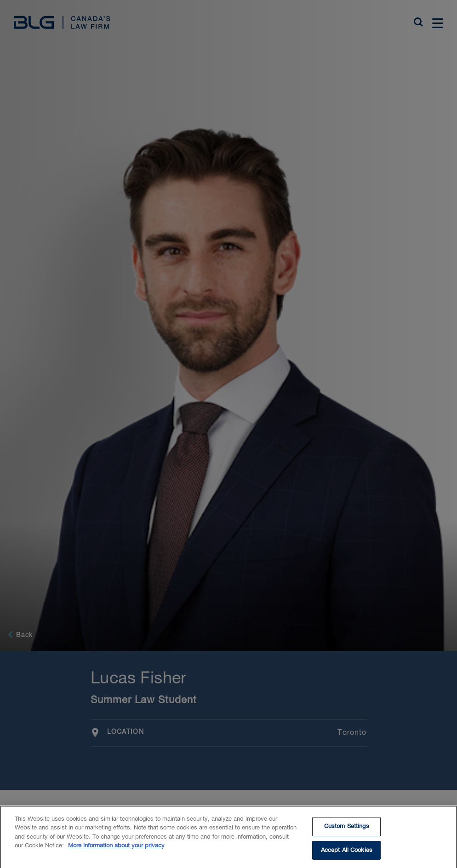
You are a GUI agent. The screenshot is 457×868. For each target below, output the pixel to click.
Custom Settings (347, 835)
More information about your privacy (116, 854)
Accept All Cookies (347, 858)
